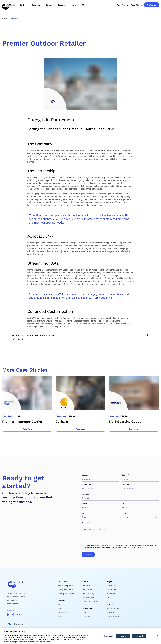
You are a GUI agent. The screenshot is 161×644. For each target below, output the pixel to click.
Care (85, 613)
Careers (60, 609)
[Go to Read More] (27, 429)
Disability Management (66, 594)
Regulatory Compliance (90, 602)
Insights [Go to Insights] (5, 19)
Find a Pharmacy (88, 594)
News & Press (63, 613)
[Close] (157, 636)
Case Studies (12, 600)
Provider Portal (112, 613)
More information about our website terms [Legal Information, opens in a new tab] (38, 642)
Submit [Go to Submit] (88, 554)
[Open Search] (83, 5)
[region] (80, 636)
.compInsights (111, 594)
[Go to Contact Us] (152, 5)
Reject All (123, 636)
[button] (25, 5)
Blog (108, 598)
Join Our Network (113, 609)
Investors (61, 617)
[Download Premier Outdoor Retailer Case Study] (80, 336)
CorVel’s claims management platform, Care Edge (51, 270)
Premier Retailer (13, 603)
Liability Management (65, 590)
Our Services (62, 582)
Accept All (139, 636)
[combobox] (83, 479)
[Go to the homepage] (9, 5)
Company (61, 601)
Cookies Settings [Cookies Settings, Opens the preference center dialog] (107, 636)
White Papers (111, 590)
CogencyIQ (86, 617)
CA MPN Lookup (88, 598)
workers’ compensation (85, 159)
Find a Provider (87, 590)
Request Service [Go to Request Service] (137, 5)
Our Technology (88, 609)
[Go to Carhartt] (81, 404)
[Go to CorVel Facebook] (13, 615)
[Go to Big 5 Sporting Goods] (134, 404)
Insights (109, 582)
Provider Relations (113, 617)
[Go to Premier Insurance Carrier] (27, 404)
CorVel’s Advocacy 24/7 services (53, 249)
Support (85, 582)
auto (98, 159)
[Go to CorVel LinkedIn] (8, 615)
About (60, 605)
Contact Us (86, 586)
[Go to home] (29, 585)
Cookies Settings (17, 624)
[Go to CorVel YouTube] (18, 615)
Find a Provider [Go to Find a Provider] (122, 5)
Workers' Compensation (66, 586)
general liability (112, 159)
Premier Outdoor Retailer (16, 597)
